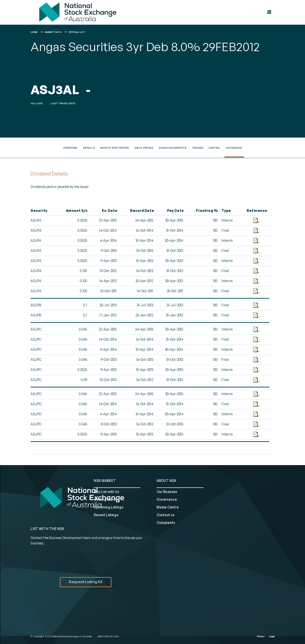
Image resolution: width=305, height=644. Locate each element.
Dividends (234, 148)
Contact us (165, 515)
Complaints (166, 523)
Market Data (53, 32)
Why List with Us (106, 492)
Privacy (261, 636)
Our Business (167, 492)
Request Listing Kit (86, 582)
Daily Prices (144, 148)
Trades (198, 148)
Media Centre (168, 507)
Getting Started (107, 499)
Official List (77, 32)
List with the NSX (47, 529)
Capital (214, 148)
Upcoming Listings (108, 507)
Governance (167, 499)
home (34, 32)
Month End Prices (114, 148)
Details (89, 148)
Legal (272, 636)
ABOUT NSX (166, 481)
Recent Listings (106, 515)
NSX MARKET (105, 481)
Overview (70, 148)
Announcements (173, 148)
